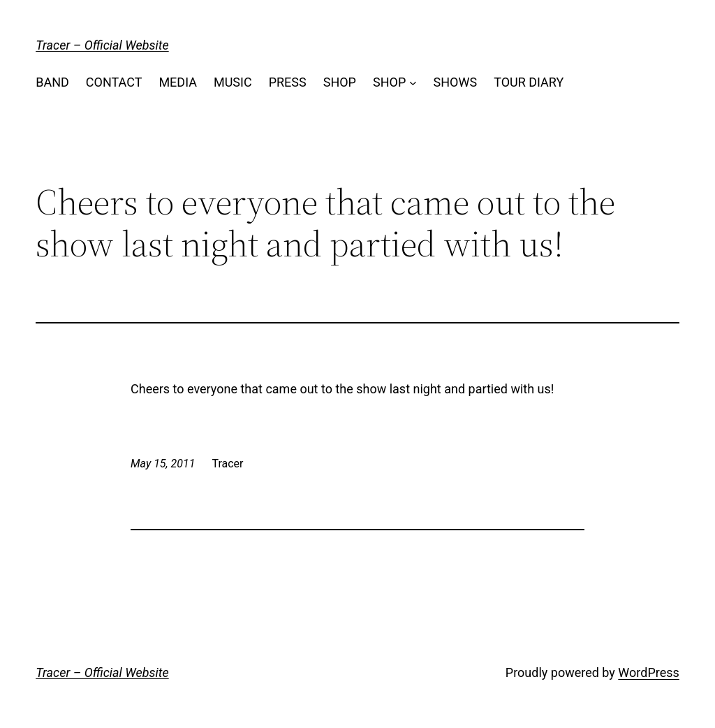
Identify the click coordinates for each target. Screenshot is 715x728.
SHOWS (456, 82)
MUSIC (233, 82)
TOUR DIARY (529, 82)
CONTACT (114, 82)
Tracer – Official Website (102, 45)
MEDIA (178, 82)
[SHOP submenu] (413, 83)
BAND (52, 82)
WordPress (648, 672)
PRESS (288, 82)
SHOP (340, 82)
